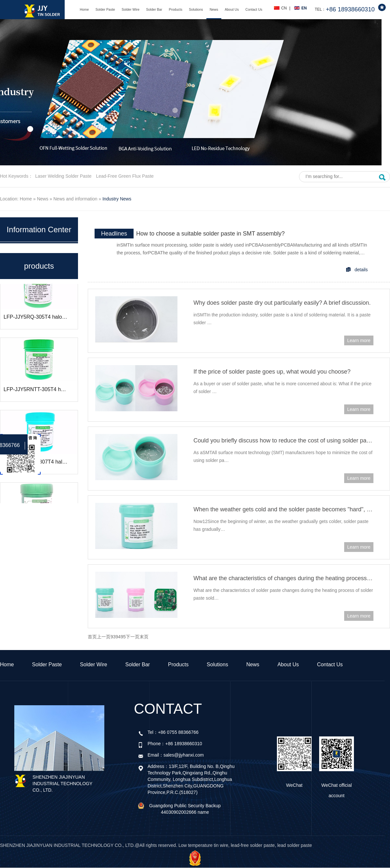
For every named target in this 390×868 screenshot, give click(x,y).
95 (123, 637)
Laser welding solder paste (63, 176)
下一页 (133, 637)
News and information (75, 199)
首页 (92, 637)
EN (304, 8)
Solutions (196, 9)
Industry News (117, 199)
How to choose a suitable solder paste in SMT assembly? (210, 234)
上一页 (104, 637)
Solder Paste (105, 9)
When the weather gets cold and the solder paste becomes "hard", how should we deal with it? (283, 509)
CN (284, 8)
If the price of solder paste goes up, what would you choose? (272, 372)
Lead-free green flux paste (125, 176)
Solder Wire (130, 9)
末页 (144, 637)
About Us (232, 9)
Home (84, 9)
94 (118, 637)
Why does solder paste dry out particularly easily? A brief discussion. (282, 303)
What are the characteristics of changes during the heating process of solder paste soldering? (283, 578)
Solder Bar (154, 9)
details (361, 270)
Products (175, 9)
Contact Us (254, 9)
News (214, 9)
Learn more (359, 340)
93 (113, 637)
